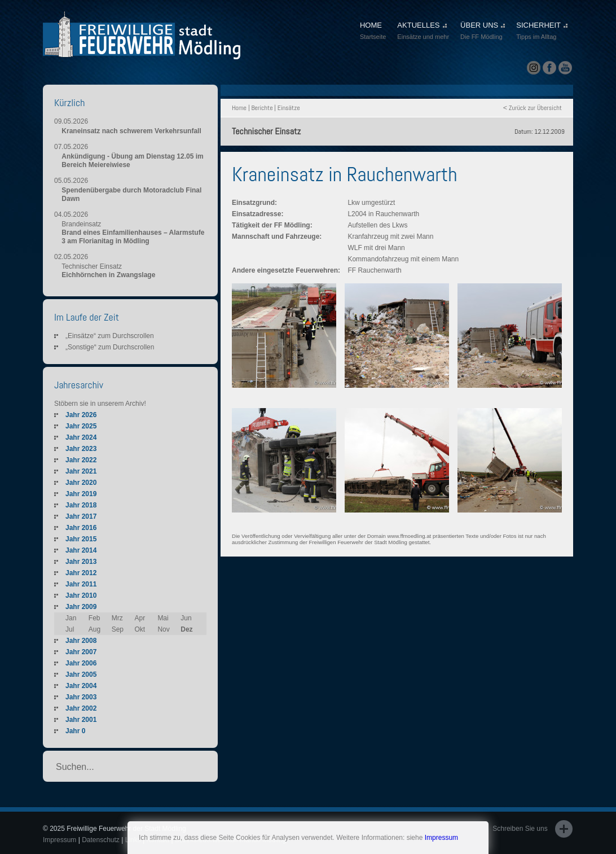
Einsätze (289, 108)
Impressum (441, 838)
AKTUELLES (423, 32)
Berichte (262, 108)
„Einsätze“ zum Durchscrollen (110, 336)
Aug (94, 629)
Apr (140, 618)
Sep (118, 629)
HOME (373, 32)
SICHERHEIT (542, 32)
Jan (71, 618)
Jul (70, 629)
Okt (140, 629)
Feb (94, 618)
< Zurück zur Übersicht (533, 108)
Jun (186, 618)
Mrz (117, 618)
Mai (163, 618)
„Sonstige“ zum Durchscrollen (110, 347)
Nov (163, 629)
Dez (186, 629)
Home (239, 108)
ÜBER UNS (483, 32)
